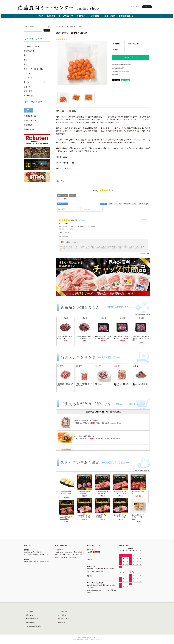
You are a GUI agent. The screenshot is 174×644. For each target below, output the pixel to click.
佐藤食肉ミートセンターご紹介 (103, 16)
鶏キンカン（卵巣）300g (69, 229)
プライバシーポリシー (64, 619)
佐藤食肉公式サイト (127, 16)
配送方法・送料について (33, 622)
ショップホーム (30, 611)
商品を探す (51, 16)
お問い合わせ (82, 16)
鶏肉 (63, 26)
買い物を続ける (116, 74)
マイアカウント (135, 7)
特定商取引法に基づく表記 (33, 626)
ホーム (58, 26)
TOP (41, 16)
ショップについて (66, 16)
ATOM (63, 622)
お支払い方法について (32, 619)
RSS (60, 622)
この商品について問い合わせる (121, 71)
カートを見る (62, 615)
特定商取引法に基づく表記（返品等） (122, 65)
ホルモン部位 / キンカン (74, 26)
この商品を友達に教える (119, 68)
